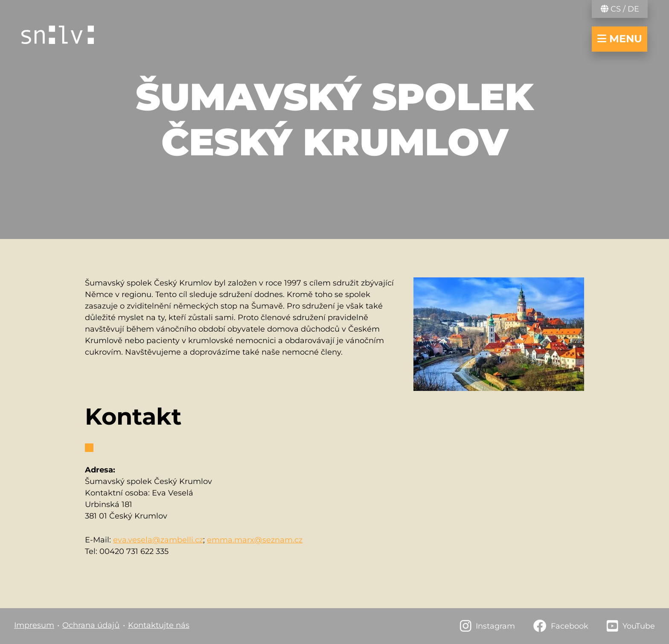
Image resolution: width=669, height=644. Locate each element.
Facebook (570, 626)
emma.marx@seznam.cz (255, 540)
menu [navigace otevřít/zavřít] (620, 39)
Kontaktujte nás (159, 625)
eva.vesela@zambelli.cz (158, 540)
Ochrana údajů (91, 625)
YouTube (639, 626)
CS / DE (620, 9)
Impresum (34, 625)
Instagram (495, 626)
